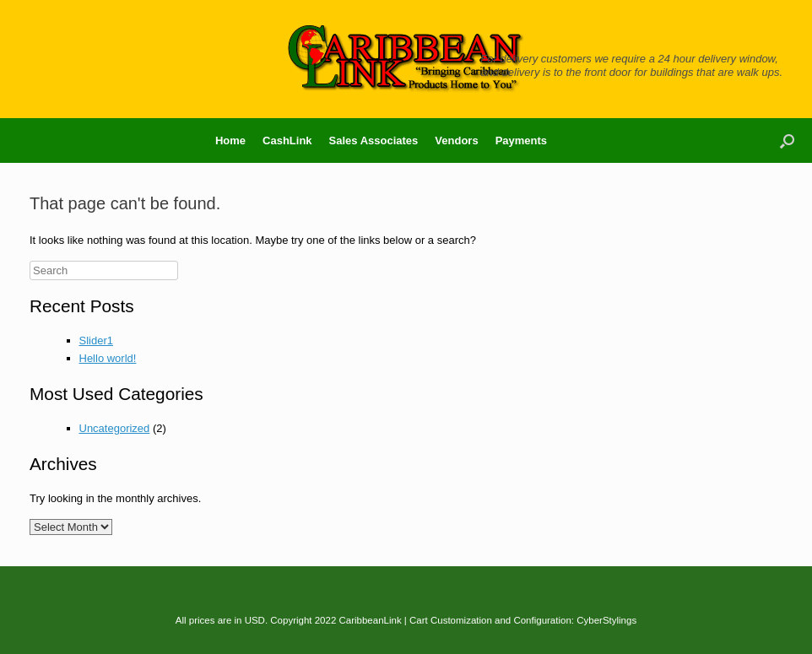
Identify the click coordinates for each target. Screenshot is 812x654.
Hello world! (108, 358)
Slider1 (96, 341)
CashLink (287, 141)
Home (230, 141)
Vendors (456, 141)
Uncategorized (115, 428)
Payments (521, 141)
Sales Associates (374, 141)
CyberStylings (606, 620)
